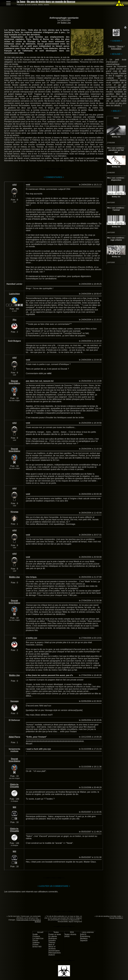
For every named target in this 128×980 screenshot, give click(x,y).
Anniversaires (54, 951)
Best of (51, 945)
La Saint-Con (38, 938)
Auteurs (52, 955)
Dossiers (52, 940)
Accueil (40, 932)
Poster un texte (55, 934)
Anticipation (116, 49)
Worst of (52, 947)
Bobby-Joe (66, 23)
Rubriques (53, 938)
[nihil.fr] (83, 934)
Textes (56, 932)
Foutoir (36, 945)
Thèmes (111, 46)
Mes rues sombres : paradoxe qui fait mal (116, 150)
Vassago (14, 701)
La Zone (46, 2)
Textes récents (70, 934)
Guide (35, 934)
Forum (35, 940)
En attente (53, 936)
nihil (14, 185)
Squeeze (84, 940)
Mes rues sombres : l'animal (116, 209)
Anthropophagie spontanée (64, 18)
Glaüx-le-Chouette (14, 786)
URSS (67, 936)
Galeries (36, 943)
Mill (14, 807)
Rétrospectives (55, 953)
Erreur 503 (37, 947)
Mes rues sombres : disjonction (116, 179)
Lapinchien (14, 294)
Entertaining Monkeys (85, 937)
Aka (14, 320)
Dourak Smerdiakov (14, 382)
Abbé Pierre (15, 737)
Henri (116, 118)
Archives (52, 949)
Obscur (120, 46)
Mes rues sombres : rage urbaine (116, 239)
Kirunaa (15, 512)
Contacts (36, 936)
